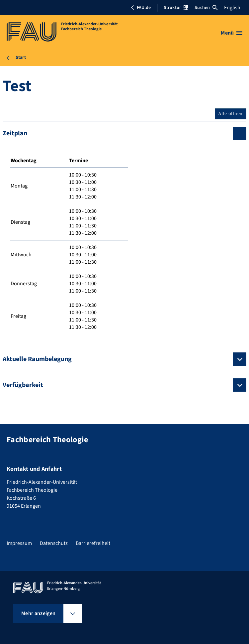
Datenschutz (54, 543)
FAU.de (141, 8)
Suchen (206, 8)
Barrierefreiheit (93, 543)
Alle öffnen (231, 114)
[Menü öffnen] (232, 33)
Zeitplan (15, 133)
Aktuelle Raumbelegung (37, 359)
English (232, 8)
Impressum (19, 543)
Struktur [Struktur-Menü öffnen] (176, 8)
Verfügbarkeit (23, 385)
